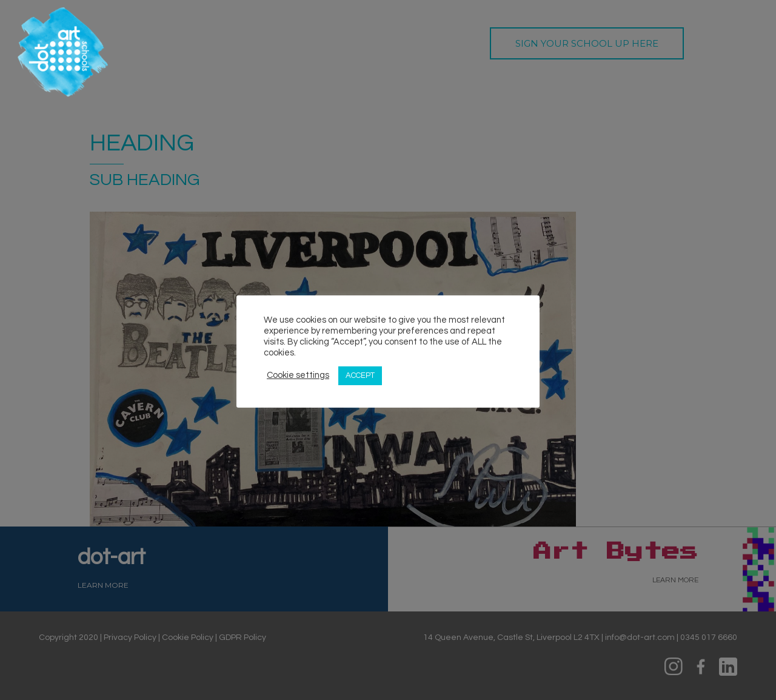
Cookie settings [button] (298, 375)
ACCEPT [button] (360, 375)
